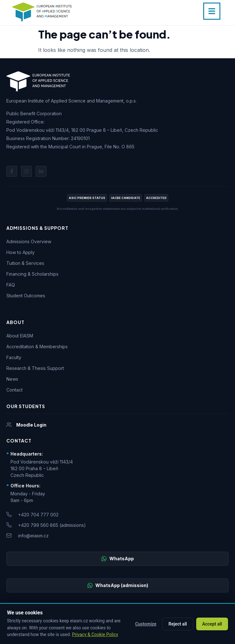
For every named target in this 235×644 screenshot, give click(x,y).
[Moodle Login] (9, 425)
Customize (146, 624)
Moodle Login (31, 425)
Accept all (212, 624)
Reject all (178, 624)
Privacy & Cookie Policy (95, 634)
